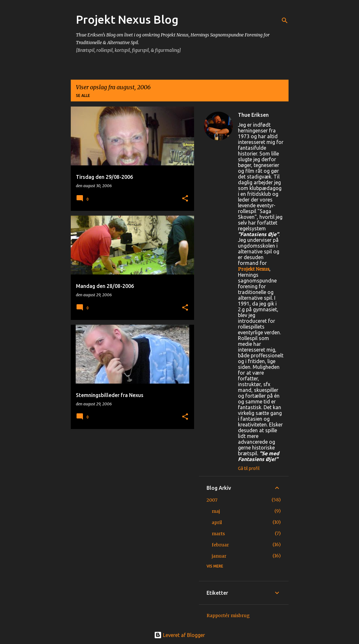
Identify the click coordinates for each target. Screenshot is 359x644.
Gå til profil (249, 468)
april (217, 522)
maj (216, 511)
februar (220, 545)
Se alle (83, 95)
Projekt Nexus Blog (127, 19)
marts (218, 534)
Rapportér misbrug (228, 616)
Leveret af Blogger (179, 635)
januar (219, 556)
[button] (185, 199)
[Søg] (285, 20)
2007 (212, 500)
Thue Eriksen (253, 115)
